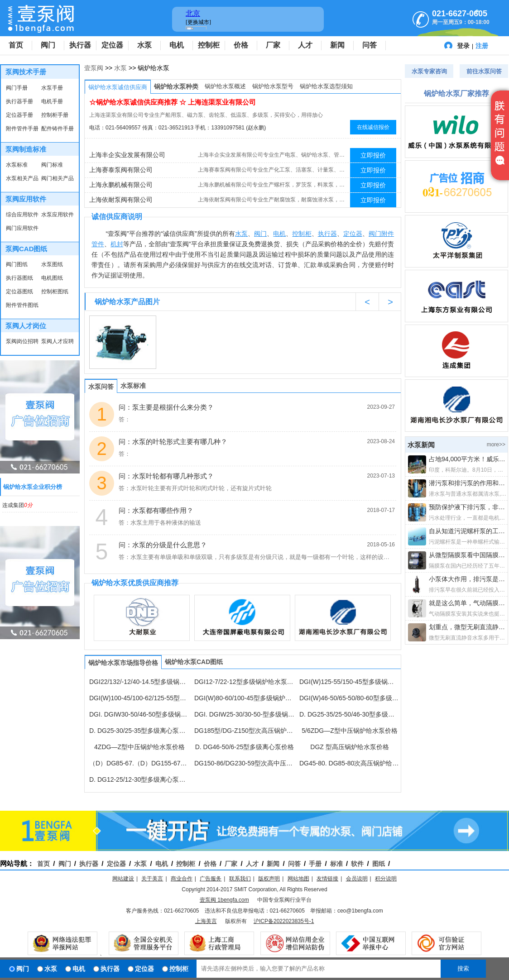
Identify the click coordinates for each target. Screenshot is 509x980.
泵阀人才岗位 (26, 326)
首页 (16, 45)
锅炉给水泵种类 (176, 86)
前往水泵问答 (484, 71)
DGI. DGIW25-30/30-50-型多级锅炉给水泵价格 (245, 714)
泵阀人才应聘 (58, 341)
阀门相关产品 (58, 178)
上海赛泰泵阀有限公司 (121, 170)
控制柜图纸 (55, 292)
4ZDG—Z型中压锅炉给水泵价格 (139, 747)
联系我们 (240, 879)
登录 (463, 46)
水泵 (144, 45)
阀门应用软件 (22, 228)
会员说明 (357, 879)
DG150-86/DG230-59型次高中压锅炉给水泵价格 (245, 763)
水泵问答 (101, 387)
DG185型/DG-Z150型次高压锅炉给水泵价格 (245, 731)
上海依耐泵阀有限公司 (121, 200)
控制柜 (209, 45)
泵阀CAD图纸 (26, 249)
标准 (336, 864)
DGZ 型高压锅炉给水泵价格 (349, 747)
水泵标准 (17, 165)
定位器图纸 (19, 292)
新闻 (337, 45)
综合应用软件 (22, 215)
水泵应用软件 (58, 215)
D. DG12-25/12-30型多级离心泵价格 (139, 779)
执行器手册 (19, 101)
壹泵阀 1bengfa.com (224, 900)
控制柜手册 (55, 115)
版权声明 (269, 879)
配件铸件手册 (58, 129)
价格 (241, 45)
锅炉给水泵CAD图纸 (194, 662)
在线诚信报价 (373, 127)
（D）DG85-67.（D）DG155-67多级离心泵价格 (139, 763)
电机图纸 (52, 278)
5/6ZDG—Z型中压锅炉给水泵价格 (350, 731)
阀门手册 (17, 88)
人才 (305, 45)
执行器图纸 (19, 278)
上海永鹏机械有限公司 (121, 185)
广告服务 (211, 879)
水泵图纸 (52, 264)
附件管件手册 (22, 129)
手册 (315, 864)
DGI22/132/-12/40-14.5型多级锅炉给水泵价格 (139, 682)
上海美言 (206, 921)
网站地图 (298, 879)
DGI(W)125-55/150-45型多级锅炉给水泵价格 (350, 682)
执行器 (80, 45)
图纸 (379, 864)
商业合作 (182, 879)
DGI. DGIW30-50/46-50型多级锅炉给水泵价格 (139, 714)
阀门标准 (52, 165)
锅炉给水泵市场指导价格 (123, 663)
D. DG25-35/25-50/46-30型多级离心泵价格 (350, 714)
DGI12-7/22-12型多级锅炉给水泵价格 (245, 682)
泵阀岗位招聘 (22, 341)
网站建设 (123, 879)
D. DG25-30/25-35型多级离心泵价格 (139, 731)
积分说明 (386, 879)
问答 (370, 45)
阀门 (48, 45)
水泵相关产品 (22, 178)
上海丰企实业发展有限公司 (127, 155)
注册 (482, 46)
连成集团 (17, 505)
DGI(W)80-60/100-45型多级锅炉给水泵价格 (245, 698)
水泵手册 (52, 88)
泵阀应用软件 (26, 199)
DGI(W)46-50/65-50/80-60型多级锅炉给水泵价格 (350, 698)
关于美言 (152, 879)
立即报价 (373, 155)
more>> (496, 445)
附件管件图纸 (22, 305)
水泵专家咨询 (429, 71)
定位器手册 (19, 115)
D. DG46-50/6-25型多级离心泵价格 (245, 747)
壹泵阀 (94, 68)
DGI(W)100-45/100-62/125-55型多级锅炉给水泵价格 (139, 698)
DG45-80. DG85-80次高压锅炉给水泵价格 (350, 763)
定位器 (112, 45)
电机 (177, 45)
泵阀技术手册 (26, 72)
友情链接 (327, 879)
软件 (357, 864)
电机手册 (52, 101)
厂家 (273, 45)
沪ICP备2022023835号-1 (284, 921)
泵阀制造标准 (26, 149)
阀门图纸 (17, 264)
